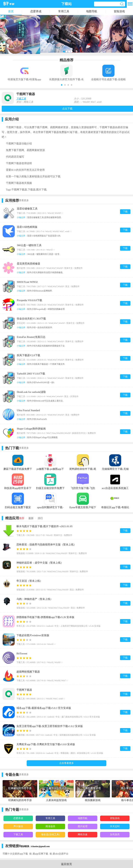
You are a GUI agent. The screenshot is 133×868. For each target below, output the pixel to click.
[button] (62, 85)
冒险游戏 (119, 11)
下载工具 (21, 99)
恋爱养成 (36, 11)
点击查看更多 (66, 763)
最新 (31, 518)
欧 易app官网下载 (39, 854)
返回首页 (66, 864)
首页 (11, 11)
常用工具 (64, 11)
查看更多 (24, 200)
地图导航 (92, 11)
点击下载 (67, 109)
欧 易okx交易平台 (59, 854)
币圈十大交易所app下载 (15, 854)
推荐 (22, 518)
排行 (40, 518)
